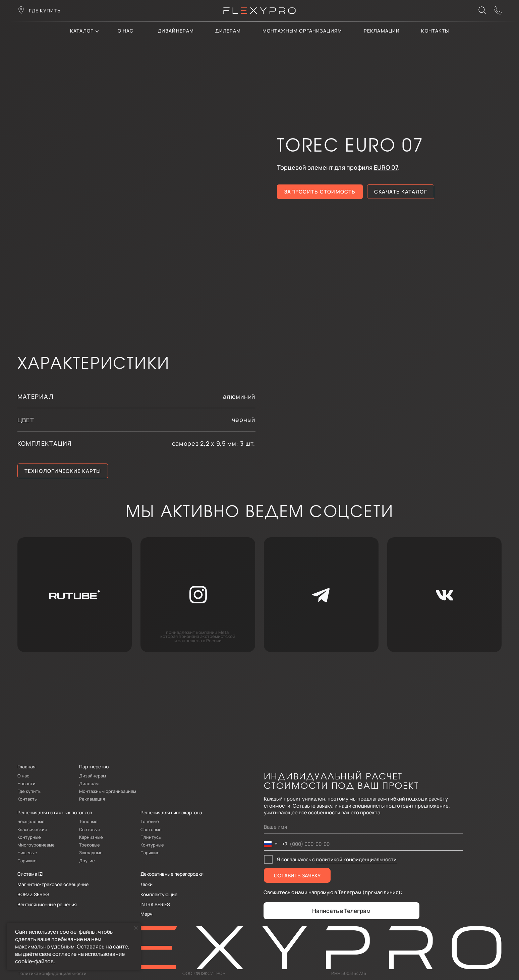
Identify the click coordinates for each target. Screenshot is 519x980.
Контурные (29, 837)
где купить (45, 11)
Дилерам (89, 783)
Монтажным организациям (302, 31)
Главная (26, 767)
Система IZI (30, 874)
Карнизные (91, 837)
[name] (363, 827)
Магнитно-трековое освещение (53, 884)
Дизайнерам (176, 31)
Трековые (90, 845)
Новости (26, 783)
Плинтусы (151, 837)
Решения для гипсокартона (171, 812)
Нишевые (27, 853)
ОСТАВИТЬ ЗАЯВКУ (297, 875)
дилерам (228, 31)
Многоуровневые (36, 845)
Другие (87, 861)
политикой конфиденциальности (356, 859)
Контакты (27, 799)
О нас (126, 31)
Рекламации (382, 31)
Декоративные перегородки (172, 874)
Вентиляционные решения (47, 904)
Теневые (88, 821)
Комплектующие (159, 894)
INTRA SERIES (155, 904)
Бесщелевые (31, 821)
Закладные (91, 853)
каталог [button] (82, 31)
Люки (147, 884)
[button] (498, 10)
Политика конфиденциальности (52, 973)
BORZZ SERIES (33, 894)
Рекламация (92, 799)
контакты (435, 31)
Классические (32, 829)
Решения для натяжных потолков (55, 812)
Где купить (29, 791)
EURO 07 (386, 167)
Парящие (27, 861)
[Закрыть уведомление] (136, 928)
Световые (90, 829)
